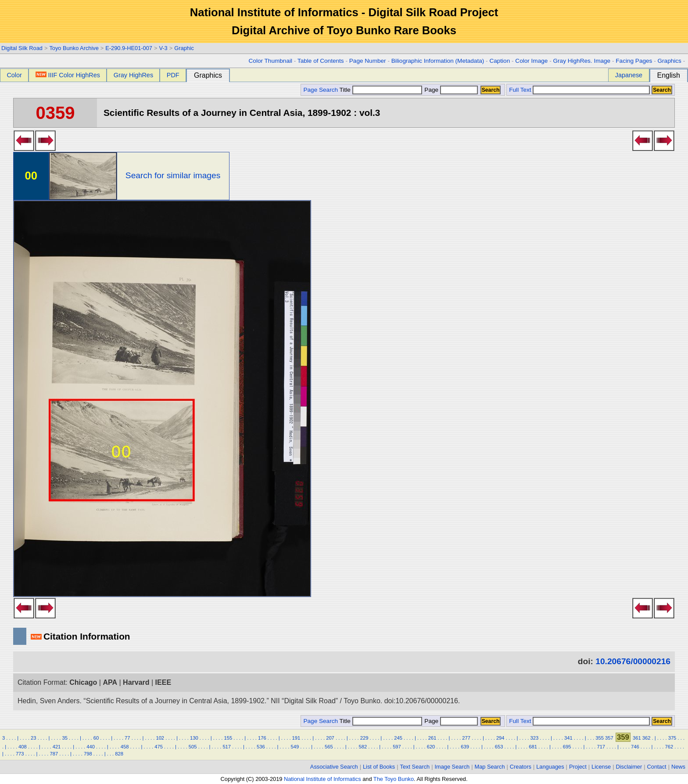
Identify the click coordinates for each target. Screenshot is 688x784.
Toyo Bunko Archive (74, 48)
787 (54, 754)
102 (160, 738)
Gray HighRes (133, 75)
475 (159, 747)
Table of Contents (321, 61)
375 (672, 738)
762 (669, 747)
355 (600, 738)
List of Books (379, 767)
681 (533, 747)
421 (57, 747)
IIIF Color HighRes (68, 75)
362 (647, 738)
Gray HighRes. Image (582, 61)
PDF (173, 75)
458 (125, 747)
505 (193, 747)
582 (363, 747)
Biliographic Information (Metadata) (438, 61)
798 (88, 754)
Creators (521, 767)
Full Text (520, 90)
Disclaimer (629, 767)
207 (330, 738)
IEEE (163, 682)
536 (261, 747)
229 (364, 738)
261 (432, 738)
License (601, 767)
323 (534, 738)
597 (397, 747)
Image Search (452, 767)
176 (262, 738)
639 (465, 747)
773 (20, 754)
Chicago (83, 682)
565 (329, 747)
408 (23, 747)
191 (296, 738)
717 (601, 747)
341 (568, 738)
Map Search (490, 767)
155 (228, 738)
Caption (500, 61)
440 (91, 747)
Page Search (321, 90)
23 (33, 738)
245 (398, 738)
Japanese (629, 75)
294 (500, 738)
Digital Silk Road (22, 48)
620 (431, 747)
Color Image (531, 61)
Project (578, 767)
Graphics (669, 61)
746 (635, 747)
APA (110, 682)
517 (227, 747)
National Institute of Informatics (322, 779)
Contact (657, 767)
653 (499, 747)
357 (609, 738)
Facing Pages (634, 61)
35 (64, 738)
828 (119, 754)
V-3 (163, 48)
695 (567, 747)
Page (450, 90)
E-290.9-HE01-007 (129, 48)
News (678, 767)
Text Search (415, 767)
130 (194, 738)
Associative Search (334, 767)
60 (96, 738)
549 (295, 747)
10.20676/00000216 (633, 661)
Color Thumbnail (271, 61)
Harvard (136, 682)
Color (14, 75)
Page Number (368, 61)
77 (127, 738)
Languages (550, 767)
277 (466, 738)
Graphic (184, 48)
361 (637, 738)
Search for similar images (173, 175)
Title (381, 90)
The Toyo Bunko (394, 779)
